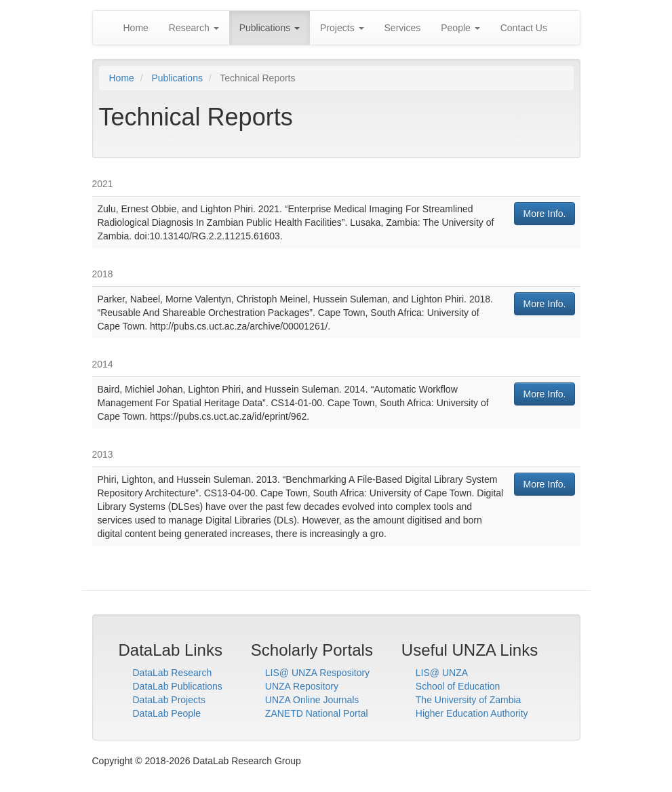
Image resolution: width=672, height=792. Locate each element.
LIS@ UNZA (442, 673)
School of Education (458, 686)
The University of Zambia (469, 700)
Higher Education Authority (472, 713)
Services (403, 28)
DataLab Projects (169, 700)
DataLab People (167, 713)
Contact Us (524, 28)
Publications (270, 28)
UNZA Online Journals (312, 700)
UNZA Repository (302, 686)
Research (194, 28)
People (460, 28)
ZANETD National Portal (317, 713)
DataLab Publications (178, 686)
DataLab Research (173, 673)
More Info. (544, 214)
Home (136, 28)
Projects (342, 28)
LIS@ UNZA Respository (317, 673)
